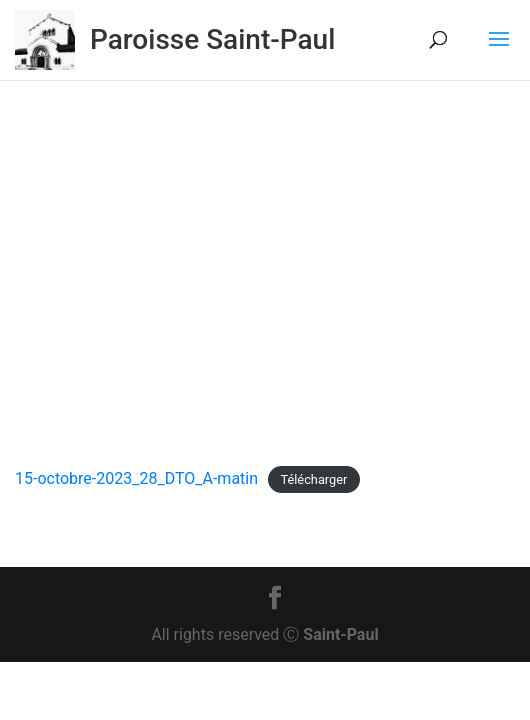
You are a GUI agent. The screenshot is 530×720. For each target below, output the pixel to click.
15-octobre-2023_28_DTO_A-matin (136, 478)
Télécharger (313, 479)
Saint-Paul (340, 634)
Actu (286, 370)
